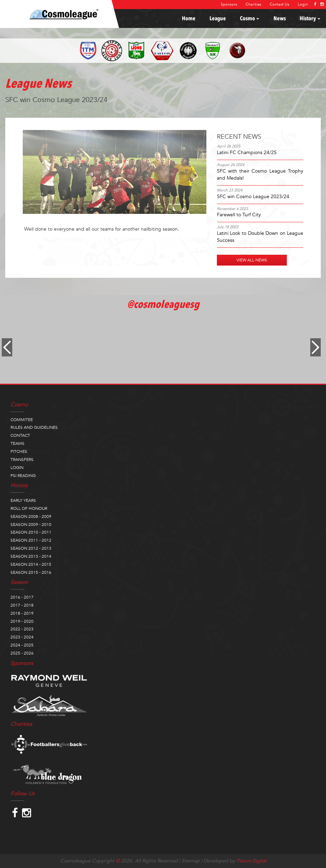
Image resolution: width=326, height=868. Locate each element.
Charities (253, 4)
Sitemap (191, 861)
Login (303, 4)
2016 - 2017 (22, 597)
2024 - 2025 (22, 645)
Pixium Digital (251, 861)
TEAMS (17, 443)
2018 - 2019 (22, 613)
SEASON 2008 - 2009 (31, 516)
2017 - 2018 (22, 605)
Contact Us (279, 4)
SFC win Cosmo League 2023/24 (253, 197)
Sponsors (229, 4)
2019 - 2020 (22, 621)
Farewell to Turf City (239, 215)
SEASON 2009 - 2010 (31, 525)
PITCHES (19, 451)
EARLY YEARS (23, 500)
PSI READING (23, 476)
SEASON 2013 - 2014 (31, 556)
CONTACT (20, 435)
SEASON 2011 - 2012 (31, 540)
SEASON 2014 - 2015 (31, 564)
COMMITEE (22, 420)
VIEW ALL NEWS (252, 260)
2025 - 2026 (22, 653)
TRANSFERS (22, 460)
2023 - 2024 (22, 637)
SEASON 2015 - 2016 (31, 572)
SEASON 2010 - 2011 (31, 532)
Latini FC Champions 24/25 (247, 153)
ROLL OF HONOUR (29, 508)
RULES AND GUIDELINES (34, 427)
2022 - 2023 (22, 629)
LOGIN (17, 468)
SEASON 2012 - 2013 (31, 548)
